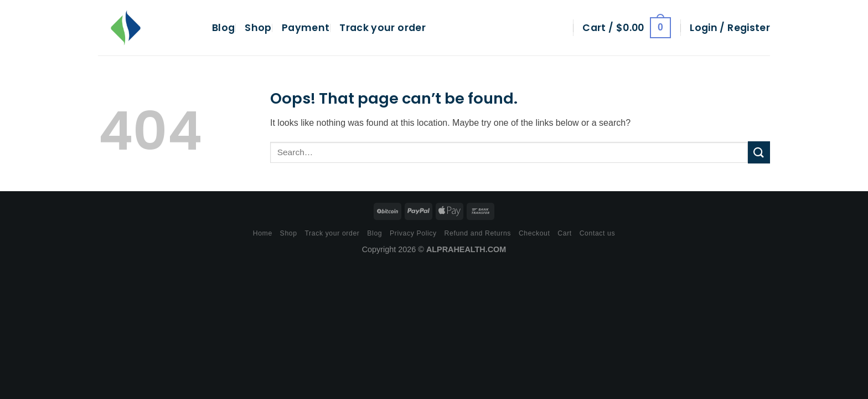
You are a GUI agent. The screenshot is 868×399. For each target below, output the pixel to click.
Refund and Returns (478, 233)
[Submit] (759, 152)
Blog (223, 28)
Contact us (598, 233)
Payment (306, 28)
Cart (565, 233)
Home (263, 233)
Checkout (534, 233)
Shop (258, 28)
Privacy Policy (413, 233)
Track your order (383, 28)
